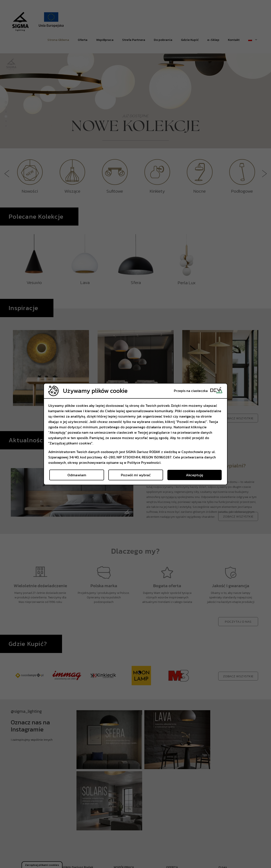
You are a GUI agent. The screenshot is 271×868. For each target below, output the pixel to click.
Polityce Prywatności (144, 462)
